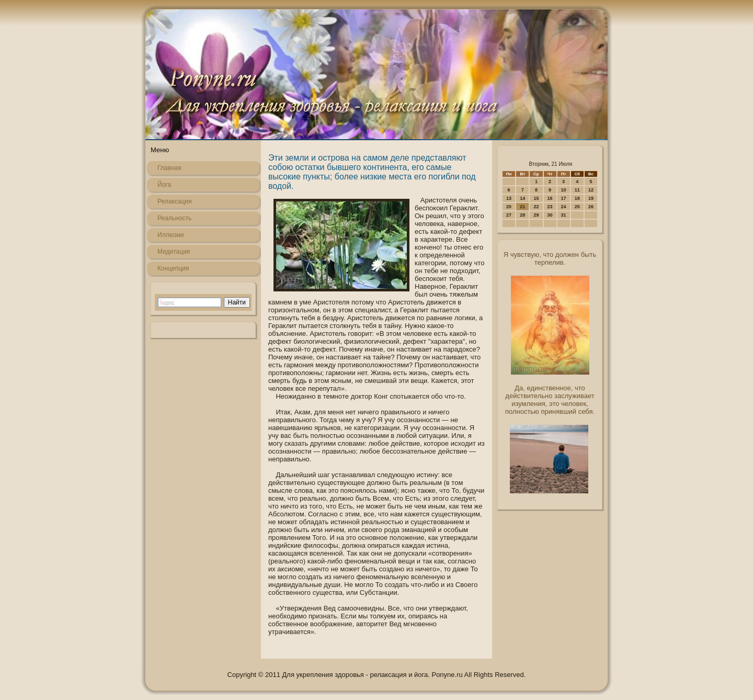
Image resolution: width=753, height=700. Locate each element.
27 (509, 215)
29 (536, 215)
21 (522, 207)
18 (577, 198)
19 (591, 198)
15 (536, 198)
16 (550, 198)
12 (591, 190)
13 (509, 198)
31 (564, 215)
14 (522, 198)
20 (509, 207)
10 (564, 190)
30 (550, 215)
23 (550, 207)
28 (522, 215)
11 (577, 190)
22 (536, 207)
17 (564, 198)
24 (564, 207)
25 (577, 207)
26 (591, 207)
